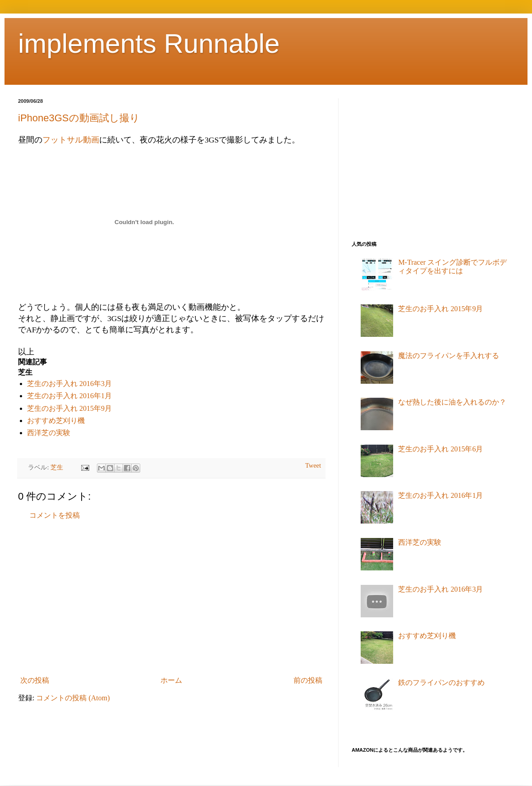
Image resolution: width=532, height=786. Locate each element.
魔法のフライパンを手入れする (449, 356)
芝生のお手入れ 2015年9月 (69, 408)
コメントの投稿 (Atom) (73, 698)
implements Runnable (149, 44)
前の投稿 (308, 680)
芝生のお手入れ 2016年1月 (69, 396)
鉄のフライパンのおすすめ (441, 683)
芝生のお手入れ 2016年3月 (69, 384)
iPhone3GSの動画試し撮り (79, 118)
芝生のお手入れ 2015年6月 (440, 449)
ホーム (171, 680)
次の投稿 (35, 680)
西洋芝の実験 (49, 433)
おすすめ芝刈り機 (56, 421)
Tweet (313, 465)
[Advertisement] (171, 598)
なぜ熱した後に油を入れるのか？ (452, 402)
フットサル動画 (71, 140)
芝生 (57, 467)
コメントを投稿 (55, 515)
